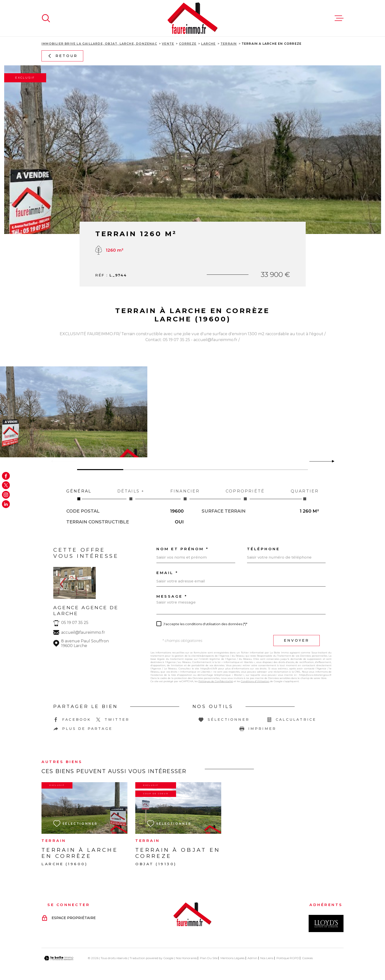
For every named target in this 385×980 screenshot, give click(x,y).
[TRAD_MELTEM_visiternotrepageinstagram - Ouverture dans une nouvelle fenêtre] (6, 495)
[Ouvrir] (46, 18)
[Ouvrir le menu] (339, 18)
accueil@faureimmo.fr (83, 632)
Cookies (307, 958)
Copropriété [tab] (245, 495)
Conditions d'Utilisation (255, 681)
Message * (172, 596)
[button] (331, 461)
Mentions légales (233, 958)
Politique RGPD (288, 958)
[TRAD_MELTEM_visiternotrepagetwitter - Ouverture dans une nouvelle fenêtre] (6, 485)
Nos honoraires (186, 958)
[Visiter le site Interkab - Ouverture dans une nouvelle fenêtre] (326, 923)
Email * (167, 573)
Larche (208, 44)
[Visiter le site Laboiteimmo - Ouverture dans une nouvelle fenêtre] (59, 958)
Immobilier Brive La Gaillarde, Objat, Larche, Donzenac (99, 44)
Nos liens (267, 958)
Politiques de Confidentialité (216, 681)
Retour (62, 56)
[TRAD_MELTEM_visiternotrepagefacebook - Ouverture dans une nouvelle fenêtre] (6, 476)
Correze (188, 44)
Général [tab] (79, 495)
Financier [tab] (185, 495)
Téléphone (263, 549)
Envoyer (296, 640)
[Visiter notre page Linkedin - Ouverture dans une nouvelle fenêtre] (6, 504)
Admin (252, 958)
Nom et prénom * (183, 549)
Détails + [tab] (131, 495)
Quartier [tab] (305, 495)
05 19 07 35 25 (75, 623)
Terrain (229, 44)
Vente (168, 44)
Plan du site (209, 958)
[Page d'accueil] (192, 18)
